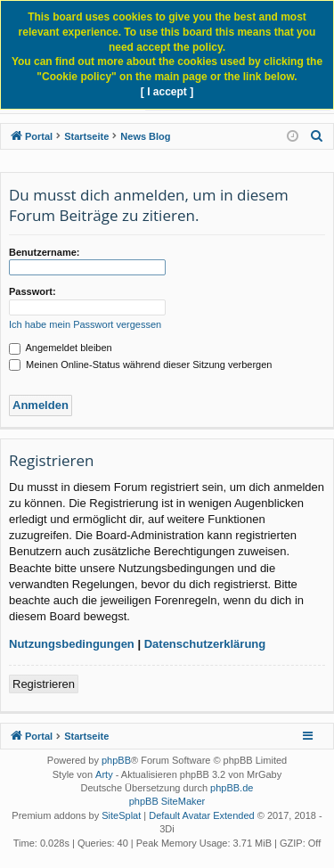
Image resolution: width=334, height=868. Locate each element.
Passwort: (33, 291)
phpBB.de (232, 788)
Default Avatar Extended (201, 815)
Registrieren (44, 684)
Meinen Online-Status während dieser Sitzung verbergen (140, 364)
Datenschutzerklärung (205, 644)
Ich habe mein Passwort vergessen (85, 324)
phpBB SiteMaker (167, 801)
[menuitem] (317, 136)
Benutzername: (44, 252)
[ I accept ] (167, 92)
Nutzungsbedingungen (72, 644)
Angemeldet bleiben (61, 348)
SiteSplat (121, 815)
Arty (104, 774)
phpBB (116, 760)
